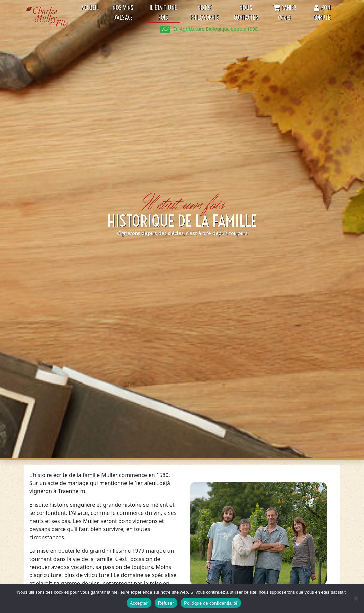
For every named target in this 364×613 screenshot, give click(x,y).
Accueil (90, 8)
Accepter (139, 603)
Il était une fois (163, 13)
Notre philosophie (204, 13)
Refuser (166, 603)
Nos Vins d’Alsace (123, 13)
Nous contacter (246, 13)
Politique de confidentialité (211, 603)
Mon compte (322, 13)
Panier (285, 13)
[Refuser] (356, 598)
